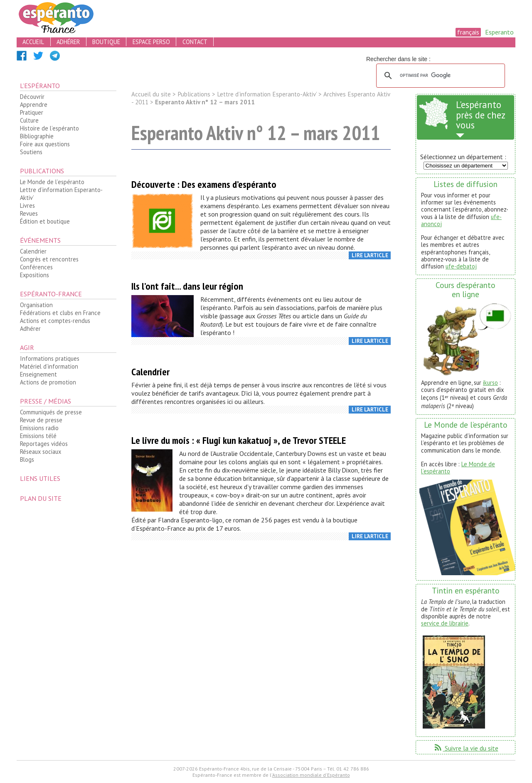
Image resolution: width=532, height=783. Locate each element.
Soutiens (31, 152)
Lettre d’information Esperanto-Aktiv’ (61, 194)
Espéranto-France (51, 294)
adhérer (68, 42)
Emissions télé (38, 436)
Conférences (36, 267)
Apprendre (34, 105)
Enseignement (38, 374)
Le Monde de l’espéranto (52, 182)
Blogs (27, 459)
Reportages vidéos (44, 444)
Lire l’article (370, 255)
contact (195, 42)
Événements (40, 240)
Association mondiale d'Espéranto (311, 775)
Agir (27, 347)
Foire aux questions (45, 144)
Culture (29, 120)
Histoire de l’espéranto (49, 128)
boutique (106, 42)
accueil (33, 42)
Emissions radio (39, 428)
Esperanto (499, 32)
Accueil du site (151, 94)
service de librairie (445, 623)
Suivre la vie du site (466, 748)
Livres (27, 206)
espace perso (151, 42)
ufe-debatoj (461, 266)
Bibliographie (37, 136)
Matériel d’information (49, 366)
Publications (42, 171)
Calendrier (33, 251)
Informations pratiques (50, 358)
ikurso (490, 383)
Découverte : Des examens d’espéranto (204, 184)
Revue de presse (41, 420)
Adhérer (30, 329)
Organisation (36, 305)
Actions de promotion (48, 382)
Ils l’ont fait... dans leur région (187, 286)
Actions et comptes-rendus (55, 321)
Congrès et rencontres (49, 259)
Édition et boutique (45, 221)
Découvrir (32, 97)
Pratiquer (32, 112)
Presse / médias (46, 401)
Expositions (34, 275)
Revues (29, 213)
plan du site (41, 498)
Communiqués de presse (51, 412)
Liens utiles (40, 478)
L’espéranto (40, 86)
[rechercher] (439, 76)
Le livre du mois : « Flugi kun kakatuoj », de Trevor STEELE (239, 440)
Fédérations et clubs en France (60, 313)
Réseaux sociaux (41, 452)
